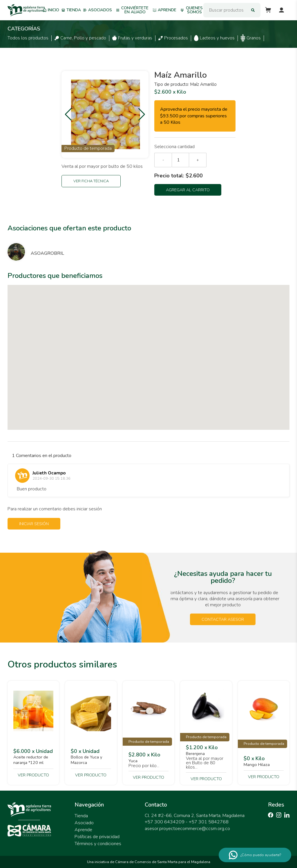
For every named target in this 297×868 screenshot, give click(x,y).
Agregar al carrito (188, 190)
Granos (251, 38)
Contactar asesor (223, 619)
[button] (68, 114)
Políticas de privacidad (97, 837)
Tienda (71, 10)
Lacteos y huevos (214, 38)
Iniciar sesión (34, 524)
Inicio (51, 10)
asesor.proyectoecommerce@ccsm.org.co (187, 829)
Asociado (84, 823)
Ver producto (33, 775)
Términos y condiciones (98, 844)
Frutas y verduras (132, 38)
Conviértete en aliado (132, 10)
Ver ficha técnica (91, 181)
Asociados (98, 10)
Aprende (165, 10)
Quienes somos (192, 10)
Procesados (173, 38)
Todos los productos (28, 38)
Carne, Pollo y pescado (80, 38)
